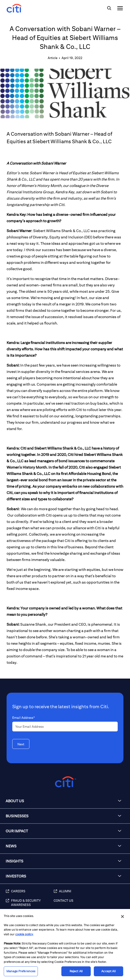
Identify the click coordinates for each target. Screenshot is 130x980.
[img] (109, 8)
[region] (65, 944)
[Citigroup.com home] (65, 782)
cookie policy (24, 934)
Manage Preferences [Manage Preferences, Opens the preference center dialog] (21, 971)
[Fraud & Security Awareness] (30, 905)
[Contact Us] (89, 905)
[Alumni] (89, 894)
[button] (65, 801)
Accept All (108, 971)
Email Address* (24, 718)
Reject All (76, 971)
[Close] (122, 917)
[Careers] (30, 894)
